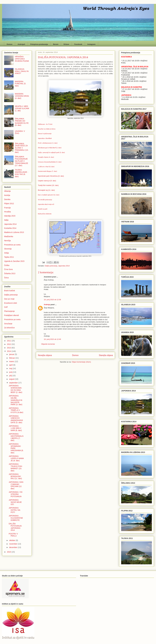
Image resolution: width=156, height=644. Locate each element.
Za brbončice (9, 328)
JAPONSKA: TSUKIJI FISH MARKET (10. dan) (15, 467)
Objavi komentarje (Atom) (81, 362)
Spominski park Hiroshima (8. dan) (51, 176)
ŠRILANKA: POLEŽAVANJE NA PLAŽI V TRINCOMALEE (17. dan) (22, 161)
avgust (12, 379)
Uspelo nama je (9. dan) (47, 181)
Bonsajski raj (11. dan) (46, 190)
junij (11, 372)
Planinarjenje (9, 311)
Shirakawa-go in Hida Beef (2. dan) (50, 148)
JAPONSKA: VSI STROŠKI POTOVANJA (16, 494)
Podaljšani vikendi (11, 315)
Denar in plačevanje (45, 134)
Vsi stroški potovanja (45, 200)
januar (12, 354)
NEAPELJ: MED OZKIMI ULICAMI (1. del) (22, 108)
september (14, 383)
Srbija (6, 253)
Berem (56, 44)
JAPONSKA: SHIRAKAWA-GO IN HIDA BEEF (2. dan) (15, 389)
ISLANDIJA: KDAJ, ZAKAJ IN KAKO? (22, 71)
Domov (10, 44)
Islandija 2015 (10, 216)
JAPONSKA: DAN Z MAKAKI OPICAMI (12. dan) (16, 485)
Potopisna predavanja (39, 44)
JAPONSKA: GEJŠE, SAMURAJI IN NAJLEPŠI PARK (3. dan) (15, 400)
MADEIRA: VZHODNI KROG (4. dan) (22, 96)
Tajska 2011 (9, 257)
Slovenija (8, 249)
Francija (7, 208)
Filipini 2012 (9, 204)
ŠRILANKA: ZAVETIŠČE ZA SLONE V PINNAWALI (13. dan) (22, 148)
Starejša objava (106, 355)
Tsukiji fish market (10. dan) (48, 185)
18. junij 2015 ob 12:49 (52, 339)
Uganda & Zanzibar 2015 (14, 261)
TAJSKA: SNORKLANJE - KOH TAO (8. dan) (22, 173)
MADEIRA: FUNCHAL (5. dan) (21, 84)
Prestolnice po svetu (12, 245)
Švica (6, 278)
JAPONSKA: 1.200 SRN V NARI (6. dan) (15, 428)
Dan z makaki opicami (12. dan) (49, 195)
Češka (7, 265)
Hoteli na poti (43, 209)
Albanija (7, 191)
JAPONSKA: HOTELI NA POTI (14, 510)
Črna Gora (8, 269)
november (13, 544)
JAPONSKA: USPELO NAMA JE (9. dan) (16, 458)
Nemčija (7, 241)
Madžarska (9, 236)
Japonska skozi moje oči (46, 204)
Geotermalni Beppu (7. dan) (48, 171)
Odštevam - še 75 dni (45, 124)
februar (12, 358)
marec (12, 361)
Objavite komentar (48, 344)
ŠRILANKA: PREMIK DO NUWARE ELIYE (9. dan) (22, 122)
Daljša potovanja (51, 266)
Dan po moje (9, 299)
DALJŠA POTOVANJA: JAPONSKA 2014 (15, 527)
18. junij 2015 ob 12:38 (52, 300)
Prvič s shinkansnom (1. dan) (48, 143)
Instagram (91, 44)
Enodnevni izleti (11, 303)
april (11, 365)
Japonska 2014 (64, 266)
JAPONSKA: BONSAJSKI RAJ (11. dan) (15, 476)
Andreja (47, 305)
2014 (9, 351)
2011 (9, 341)
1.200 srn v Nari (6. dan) (46, 167)
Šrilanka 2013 (10, 273)
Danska (7, 199)
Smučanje (8, 324)
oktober (12, 540)
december (13, 547)
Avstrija (7, 195)
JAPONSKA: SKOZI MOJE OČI (15, 502)
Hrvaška (7, 212)
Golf (6, 307)
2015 (9, 552)
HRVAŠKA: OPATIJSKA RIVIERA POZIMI (22, 59)
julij (11, 376)
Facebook (78, 44)
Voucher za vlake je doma (47, 129)
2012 (9, 344)
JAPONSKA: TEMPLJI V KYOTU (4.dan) (16, 410)
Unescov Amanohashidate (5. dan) (50, 162)
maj (11, 368)
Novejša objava (45, 355)
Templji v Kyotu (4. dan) (46, 157)
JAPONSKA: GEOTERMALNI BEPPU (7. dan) (16, 437)
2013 (9, 348)
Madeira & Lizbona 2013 (14, 232)
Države (66, 44)
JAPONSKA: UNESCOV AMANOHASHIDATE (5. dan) (16, 419)
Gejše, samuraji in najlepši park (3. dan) (51, 152)
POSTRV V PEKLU (13, 535)
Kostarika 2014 (10, 228)
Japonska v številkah (45, 138)
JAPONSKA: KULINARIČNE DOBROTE (16, 518)
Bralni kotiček (10, 291)
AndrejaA (21, 44)
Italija (6, 220)
